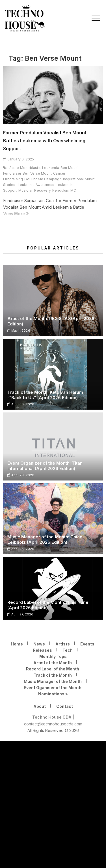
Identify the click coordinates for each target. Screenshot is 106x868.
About (40, 706)
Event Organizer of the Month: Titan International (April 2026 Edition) (45, 466)
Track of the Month (53, 675)
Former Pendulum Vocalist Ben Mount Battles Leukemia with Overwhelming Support (45, 141)
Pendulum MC (64, 190)
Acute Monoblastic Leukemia (34, 168)
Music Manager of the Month (53, 681)
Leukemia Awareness (36, 185)
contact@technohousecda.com (53, 724)
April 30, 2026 (21, 404)
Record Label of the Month (53, 669)
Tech (68, 650)
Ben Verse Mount (37, 173)
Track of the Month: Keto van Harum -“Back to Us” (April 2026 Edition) (45, 395)
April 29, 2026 (21, 475)
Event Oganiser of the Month (53, 688)
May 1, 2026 (19, 331)
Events (87, 644)
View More (29, 214)
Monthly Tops (53, 656)
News (39, 644)
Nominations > (53, 694)
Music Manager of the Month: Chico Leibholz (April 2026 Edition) (45, 539)
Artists (63, 644)
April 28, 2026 (21, 549)
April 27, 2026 (20, 614)
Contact (65, 706)
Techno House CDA (52, 717)
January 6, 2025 (19, 159)
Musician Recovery (35, 190)
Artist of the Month (53, 663)
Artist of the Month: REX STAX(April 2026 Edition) (51, 321)
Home (17, 644)
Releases (42, 650)
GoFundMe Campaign (43, 179)
